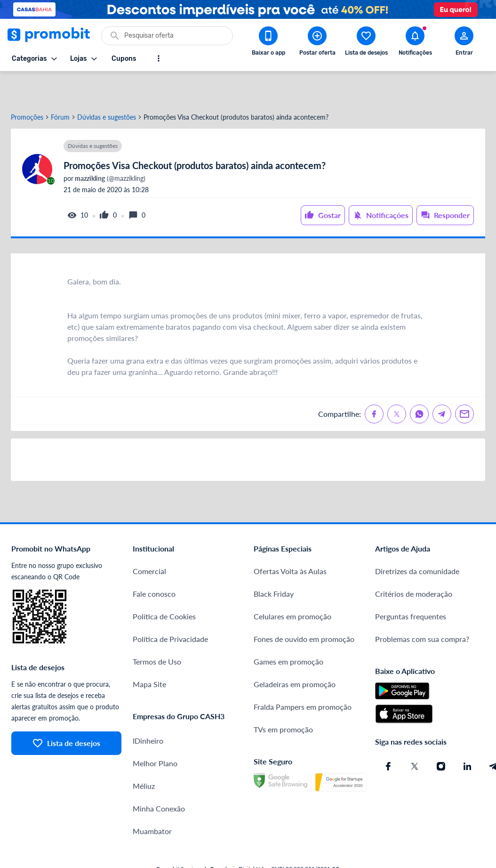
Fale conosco (154, 563)
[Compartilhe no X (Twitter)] (397, 383)
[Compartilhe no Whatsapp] (419, 383)
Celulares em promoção (292, 585)
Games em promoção (288, 630)
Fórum (60, 86)
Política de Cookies (164, 585)
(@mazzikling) (109, 147)
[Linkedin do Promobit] (467, 735)
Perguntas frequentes (411, 585)
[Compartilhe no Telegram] (442, 383)
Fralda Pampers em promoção (303, 676)
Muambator (152, 800)
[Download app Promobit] (268, 43)
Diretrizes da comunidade (417, 540)
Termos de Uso (157, 630)
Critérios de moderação (414, 563)
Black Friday (274, 563)
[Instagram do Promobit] (441, 735)
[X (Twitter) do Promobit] (415, 735)
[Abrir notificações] (415, 43)
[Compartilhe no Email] (464, 383)
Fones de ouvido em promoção (304, 608)
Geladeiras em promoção (295, 653)
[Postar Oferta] (317, 43)
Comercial (149, 540)
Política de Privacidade (170, 608)
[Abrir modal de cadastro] (464, 43)
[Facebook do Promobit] (388, 735)
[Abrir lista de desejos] (366, 43)
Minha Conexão (159, 777)
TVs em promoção (283, 698)
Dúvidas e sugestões (107, 86)
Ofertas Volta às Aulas (290, 540)
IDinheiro (148, 710)
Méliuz (144, 755)
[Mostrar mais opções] (159, 58)
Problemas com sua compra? (422, 608)
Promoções (27, 86)
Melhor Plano (155, 732)
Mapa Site (149, 653)
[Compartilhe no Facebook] (374, 383)
